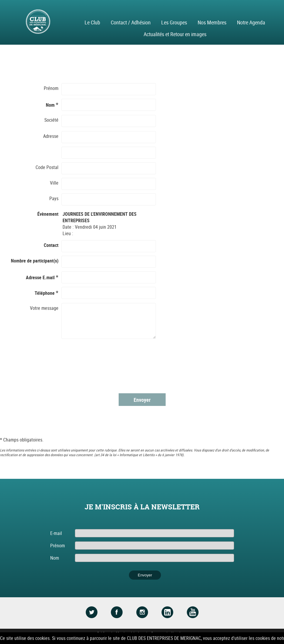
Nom (55, 558)
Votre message (44, 308)
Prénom (51, 88)
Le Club (92, 22)
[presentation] (107, 366)
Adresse (51, 136)
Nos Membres (212, 22)
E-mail (56, 533)
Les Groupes (174, 22)
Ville (54, 183)
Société (51, 120)
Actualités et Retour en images (175, 34)
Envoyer (142, 400)
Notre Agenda (251, 22)
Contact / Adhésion (131, 22)
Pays (54, 198)
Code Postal (47, 167)
